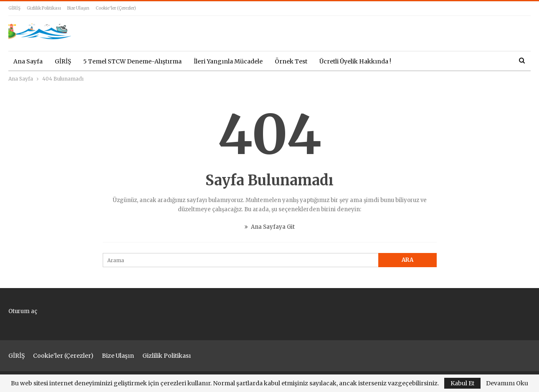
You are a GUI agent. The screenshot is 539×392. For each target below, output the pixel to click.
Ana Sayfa (28, 61)
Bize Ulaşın (78, 8)
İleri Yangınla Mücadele (228, 61)
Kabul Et (462, 383)
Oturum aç (23, 311)
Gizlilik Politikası (44, 8)
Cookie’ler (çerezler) (116, 8)
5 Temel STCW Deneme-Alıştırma (132, 61)
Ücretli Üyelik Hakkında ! (355, 61)
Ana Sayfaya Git (270, 227)
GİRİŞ (14, 8)
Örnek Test (291, 61)
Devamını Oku (507, 383)
